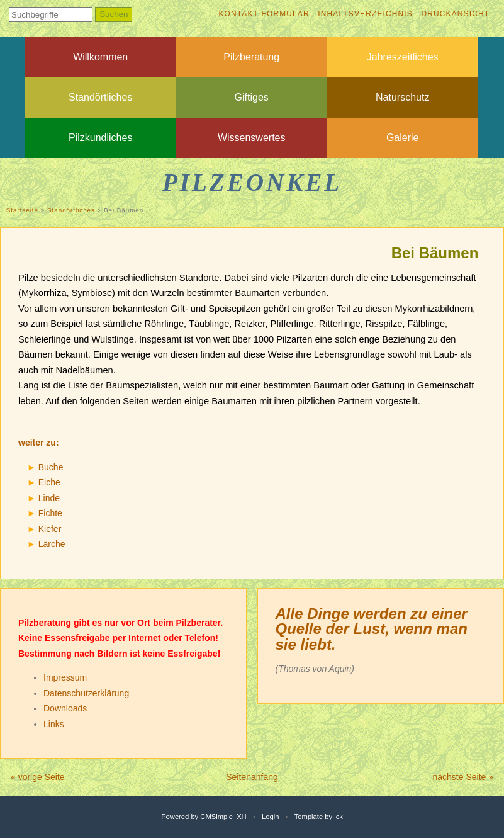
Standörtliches (100, 97)
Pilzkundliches (100, 138)
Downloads (65, 708)
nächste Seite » (463, 777)
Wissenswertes (252, 138)
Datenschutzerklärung (86, 693)
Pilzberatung (251, 57)
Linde (49, 498)
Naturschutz (402, 97)
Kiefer (50, 529)
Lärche (52, 544)
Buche (51, 467)
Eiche (49, 482)
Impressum (65, 677)
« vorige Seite (38, 777)
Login (270, 817)
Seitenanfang (252, 777)
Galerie (403, 138)
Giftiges (252, 97)
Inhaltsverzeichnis (365, 14)
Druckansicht (455, 14)
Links (54, 724)
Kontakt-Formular (264, 14)
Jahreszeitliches (403, 57)
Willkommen (100, 57)
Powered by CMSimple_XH (204, 817)
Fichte (50, 513)
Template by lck (319, 817)
